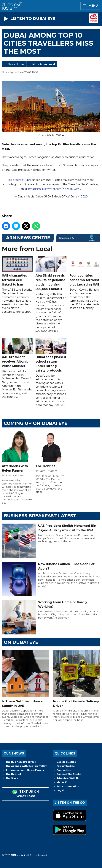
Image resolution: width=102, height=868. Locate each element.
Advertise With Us (68, 778)
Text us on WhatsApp (26, 794)
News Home (16, 64)
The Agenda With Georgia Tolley (26, 766)
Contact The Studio (69, 774)
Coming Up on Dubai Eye (36, 423)
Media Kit (63, 782)
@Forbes (14, 180)
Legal (60, 790)
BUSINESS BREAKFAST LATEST (40, 516)
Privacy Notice (66, 766)
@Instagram (33, 189)
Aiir (23, 855)
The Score (12, 778)
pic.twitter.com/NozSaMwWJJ (62, 189)
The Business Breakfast (21, 762)
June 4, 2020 (79, 196)
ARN (13, 855)
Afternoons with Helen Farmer (25, 770)
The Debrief (13, 774)
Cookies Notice (66, 762)
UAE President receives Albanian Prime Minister (17, 353)
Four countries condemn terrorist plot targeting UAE (85, 271)
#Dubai (26, 180)
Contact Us (64, 770)
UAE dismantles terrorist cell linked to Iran (17, 271)
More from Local (44, 64)
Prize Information (68, 786)
